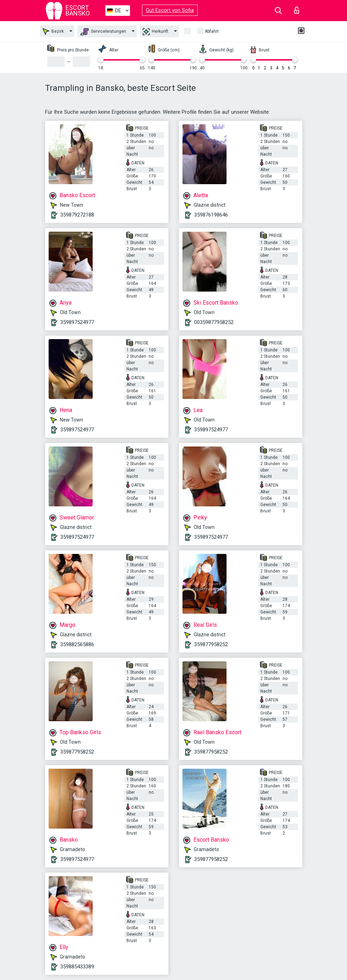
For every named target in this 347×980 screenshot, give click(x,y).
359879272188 (77, 215)
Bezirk (53, 32)
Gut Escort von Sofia (170, 10)
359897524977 (77, 322)
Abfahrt (212, 31)
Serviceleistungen (103, 32)
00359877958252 (214, 322)
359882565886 (77, 644)
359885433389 (77, 967)
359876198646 (211, 215)
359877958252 (211, 644)
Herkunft (156, 32)
